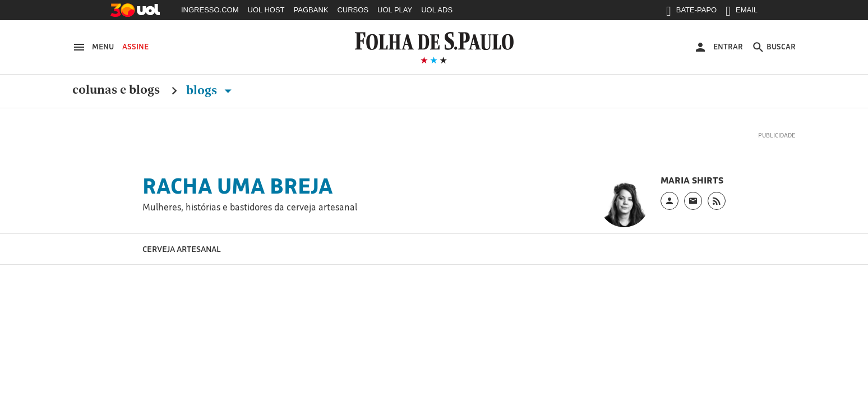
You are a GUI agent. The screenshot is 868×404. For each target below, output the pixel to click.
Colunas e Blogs (116, 90)
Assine (135, 47)
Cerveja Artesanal (182, 249)
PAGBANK (311, 10)
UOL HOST (266, 10)
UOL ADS (437, 10)
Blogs (211, 90)
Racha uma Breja (238, 186)
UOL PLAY (395, 10)
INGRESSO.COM (210, 10)
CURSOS (353, 10)
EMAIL (742, 12)
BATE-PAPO (691, 12)
